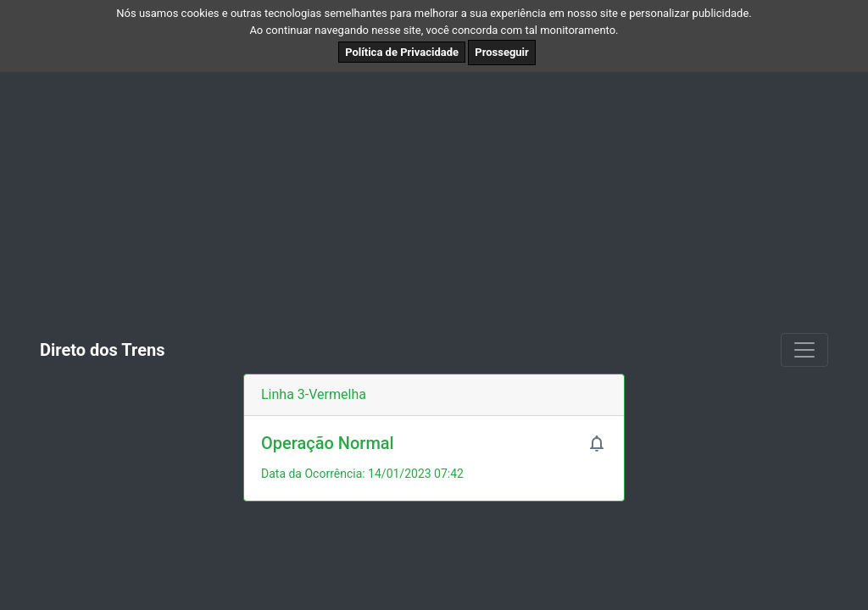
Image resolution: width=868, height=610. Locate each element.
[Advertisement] (434, 199)
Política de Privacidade (402, 52)
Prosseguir (502, 52)
